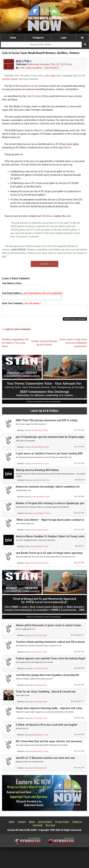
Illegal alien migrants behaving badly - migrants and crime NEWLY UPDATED (49, 711)
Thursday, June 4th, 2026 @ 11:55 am (37, 465)
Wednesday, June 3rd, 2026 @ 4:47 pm (37, 482)
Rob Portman (34, 96)
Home (13, 38)
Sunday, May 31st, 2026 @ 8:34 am (36, 703)
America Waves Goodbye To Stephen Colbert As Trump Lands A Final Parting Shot (50, 540)
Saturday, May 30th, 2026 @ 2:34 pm (36, 753)
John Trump (50, 76)
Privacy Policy (62, 823)
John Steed (81, 432)
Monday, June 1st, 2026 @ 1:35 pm (36, 654)
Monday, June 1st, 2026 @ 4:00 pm (36, 637)
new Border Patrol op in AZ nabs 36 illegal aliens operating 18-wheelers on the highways (49, 556)
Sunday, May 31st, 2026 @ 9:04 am (36, 687)
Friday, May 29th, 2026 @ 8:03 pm (35, 770)
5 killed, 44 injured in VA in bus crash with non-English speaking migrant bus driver (46, 728)
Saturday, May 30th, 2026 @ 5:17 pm (36, 736)
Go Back (44, 264)
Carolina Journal (10, 79)
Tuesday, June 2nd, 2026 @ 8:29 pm (36, 532)
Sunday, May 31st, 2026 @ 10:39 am (36, 670)
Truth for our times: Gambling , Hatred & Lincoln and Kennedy (46, 695)
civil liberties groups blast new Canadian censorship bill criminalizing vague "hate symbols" (47, 678)
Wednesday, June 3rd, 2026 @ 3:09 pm (37, 498)
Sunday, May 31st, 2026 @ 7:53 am (36, 720)
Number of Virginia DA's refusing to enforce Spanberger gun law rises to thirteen (50, 506)
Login (64, 38)
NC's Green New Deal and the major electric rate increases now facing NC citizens (49, 744)
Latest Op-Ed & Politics (44, 412)
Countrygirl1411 (79, 637)
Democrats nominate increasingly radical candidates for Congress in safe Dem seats (48, 490)
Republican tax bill (29, 86)
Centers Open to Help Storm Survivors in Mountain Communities (73, 344)
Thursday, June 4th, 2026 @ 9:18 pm (36, 432)
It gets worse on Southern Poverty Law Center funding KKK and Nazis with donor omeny (49, 457)
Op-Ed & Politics (44, 346)
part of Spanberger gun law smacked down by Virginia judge (50, 439)
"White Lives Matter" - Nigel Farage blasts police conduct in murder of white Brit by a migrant (50, 523)
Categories (38, 38)
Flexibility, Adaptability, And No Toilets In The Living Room (15, 344)
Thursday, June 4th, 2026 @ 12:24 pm (37, 449)
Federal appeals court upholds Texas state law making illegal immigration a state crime (50, 662)
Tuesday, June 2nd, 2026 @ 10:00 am (36, 565)
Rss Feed (50, 827)
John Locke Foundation (31, 68)
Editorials (53, 343)
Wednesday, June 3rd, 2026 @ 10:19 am (37, 515)
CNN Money (47, 216)
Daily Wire (81, 481)
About (32, 823)
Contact (22, 823)
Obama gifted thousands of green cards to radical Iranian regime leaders (48, 628)
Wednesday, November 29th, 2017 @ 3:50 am (49, 64)
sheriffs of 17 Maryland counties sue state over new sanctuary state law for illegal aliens (45, 761)
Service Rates (45, 823)
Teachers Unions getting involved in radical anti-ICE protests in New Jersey (50, 645)
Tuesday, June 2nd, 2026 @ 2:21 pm (36, 548)
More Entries (51, 68)
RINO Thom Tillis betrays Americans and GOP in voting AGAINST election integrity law (47, 424)
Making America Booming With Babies (37, 472)
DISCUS (67, 147)
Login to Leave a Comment (18, 331)
